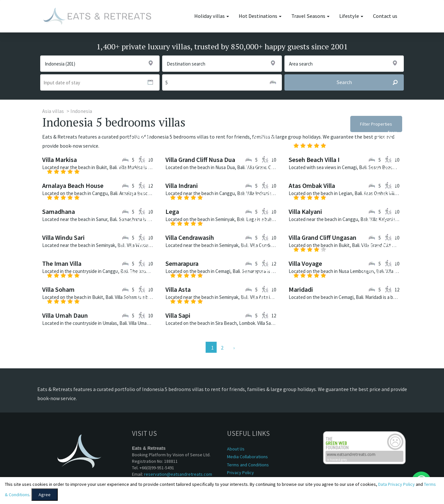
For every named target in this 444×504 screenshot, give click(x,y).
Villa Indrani (182, 185)
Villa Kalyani (305, 211)
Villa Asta (178, 289)
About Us (236, 449)
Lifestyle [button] (351, 16)
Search (370, 82)
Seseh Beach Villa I (314, 160)
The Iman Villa (62, 263)
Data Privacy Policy (396, 484)
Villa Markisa (60, 160)
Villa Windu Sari (63, 237)
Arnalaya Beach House (73, 185)
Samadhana (59, 211)
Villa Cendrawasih (190, 237)
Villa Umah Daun (65, 315)
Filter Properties (376, 124)
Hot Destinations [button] (260, 16)
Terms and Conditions (248, 465)
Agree (45, 495)
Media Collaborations (247, 457)
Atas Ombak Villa (312, 185)
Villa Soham (58, 289)
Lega (172, 211)
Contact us (385, 16)
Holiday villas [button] (212, 16)
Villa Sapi (178, 315)
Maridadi (301, 289)
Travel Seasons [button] (310, 16)
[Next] (233, 347)
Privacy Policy (240, 473)
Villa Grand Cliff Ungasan (323, 237)
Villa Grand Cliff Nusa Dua (200, 160)
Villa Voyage (305, 263)
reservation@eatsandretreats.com (178, 474)
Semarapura (182, 263)
